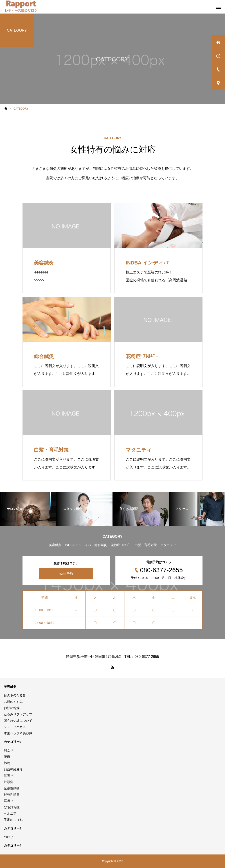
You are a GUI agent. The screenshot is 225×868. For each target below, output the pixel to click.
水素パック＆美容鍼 (18, 733)
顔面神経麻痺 (13, 769)
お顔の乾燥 (12, 708)
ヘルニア (10, 813)
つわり (9, 837)
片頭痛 (9, 782)
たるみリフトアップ (18, 714)
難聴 (7, 763)
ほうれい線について (18, 721)
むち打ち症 (12, 807)
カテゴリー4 (13, 845)
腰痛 (7, 757)
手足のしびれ (13, 820)
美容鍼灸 (10, 687)
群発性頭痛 (12, 795)
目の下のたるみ (15, 695)
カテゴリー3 (13, 828)
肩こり (9, 750)
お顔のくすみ (13, 702)
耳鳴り (9, 776)
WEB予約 (66, 574)
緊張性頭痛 (12, 788)
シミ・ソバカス (15, 727)
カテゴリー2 (13, 742)
